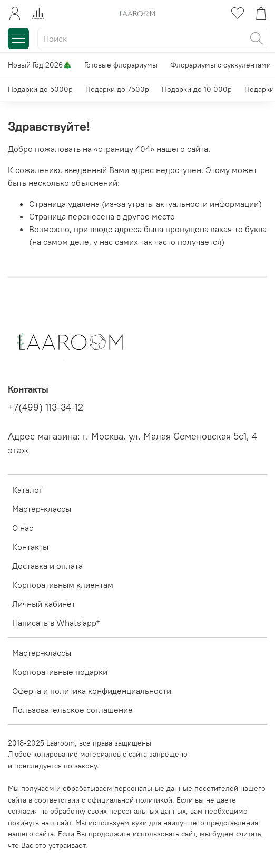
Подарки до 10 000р (197, 89)
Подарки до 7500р (117, 89)
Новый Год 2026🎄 (40, 65)
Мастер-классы (42, 509)
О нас (23, 528)
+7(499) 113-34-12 (46, 407)
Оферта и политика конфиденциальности (92, 691)
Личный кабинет (44, 604)
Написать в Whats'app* (56, 623)
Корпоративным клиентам (63, 585)
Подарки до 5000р (40, 89)
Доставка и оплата (47, 566)
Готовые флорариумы (121, 65)
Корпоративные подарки (60, 672)
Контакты (30, 547)
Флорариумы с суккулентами (220, 65)
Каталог (27, 490)
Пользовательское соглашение (72, 710)
